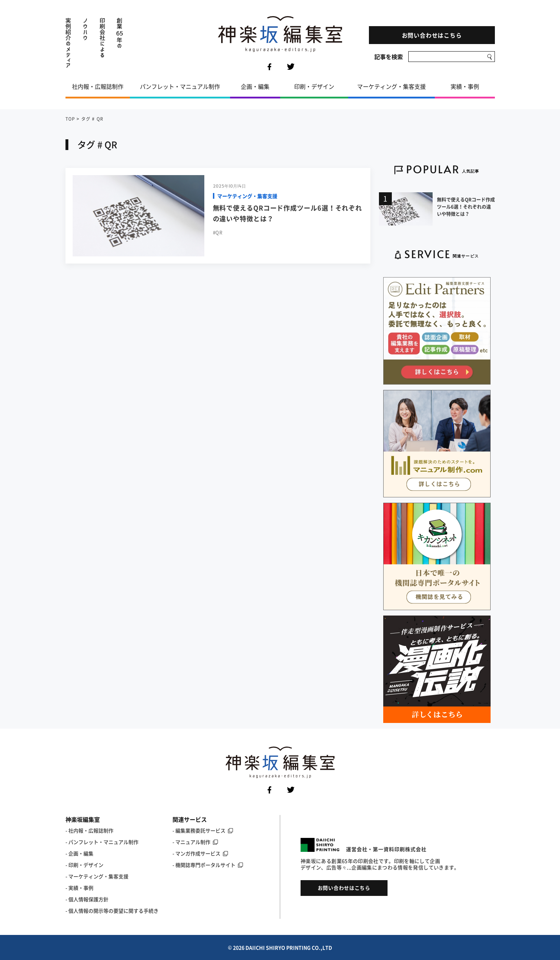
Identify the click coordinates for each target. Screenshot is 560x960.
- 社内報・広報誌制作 (89, 830)
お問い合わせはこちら (432, 35)
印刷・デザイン (314, 86)
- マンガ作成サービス (200, 853)
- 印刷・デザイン (84, 865)
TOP (70, 119)
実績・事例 (465, 86)
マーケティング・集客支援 (391, 86)
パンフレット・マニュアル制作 (180, 86)
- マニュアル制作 (195, 842)
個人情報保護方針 (88, 899)
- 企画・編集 (79, 853)
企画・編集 (255, 86)
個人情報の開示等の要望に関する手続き (113, 911)
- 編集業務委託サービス (203, 830)
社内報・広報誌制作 (98, 86)
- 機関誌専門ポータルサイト (208, 865)
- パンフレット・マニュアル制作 (102, 842)
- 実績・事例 (79, 888)
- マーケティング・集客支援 (97, 876)
